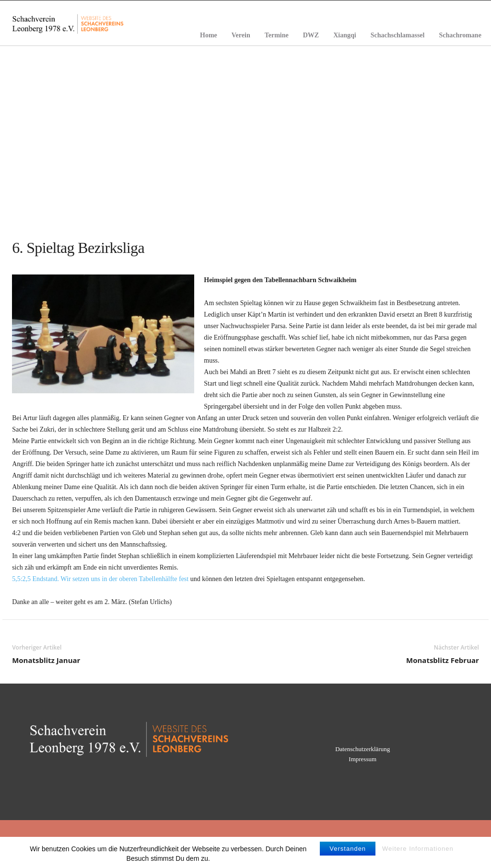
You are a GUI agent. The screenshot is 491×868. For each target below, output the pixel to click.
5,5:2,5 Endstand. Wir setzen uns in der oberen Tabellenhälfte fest (100, 579)
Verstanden (348, 855)
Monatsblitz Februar (443, 660)
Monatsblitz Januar (46, 660)
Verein (241, 35)
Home (209, 35)
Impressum (362, 759)
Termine (277, 35)
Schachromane (460, 35)
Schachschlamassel (398, 35)
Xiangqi (345, 35)
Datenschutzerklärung (362, 749)
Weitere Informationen (418, 855)
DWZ (311, 35)
